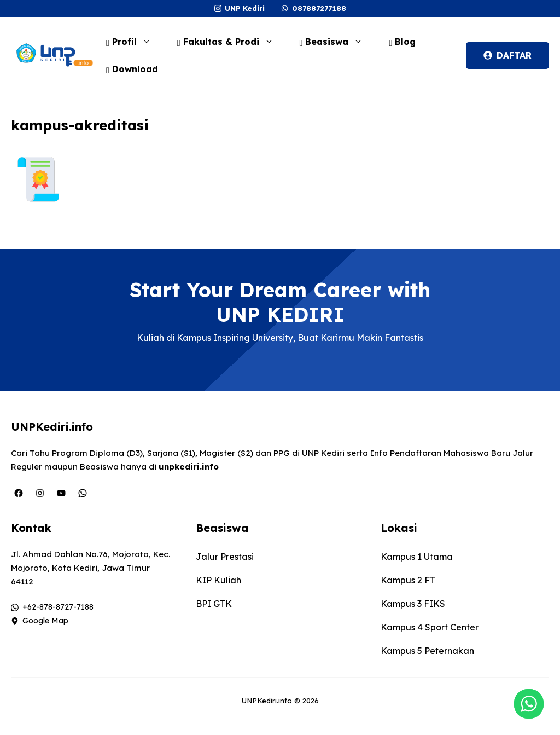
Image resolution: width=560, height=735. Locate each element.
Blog (402, 42)
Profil (134, 42)
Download (132, 69)
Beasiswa (337, 42)
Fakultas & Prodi (231, 42)
